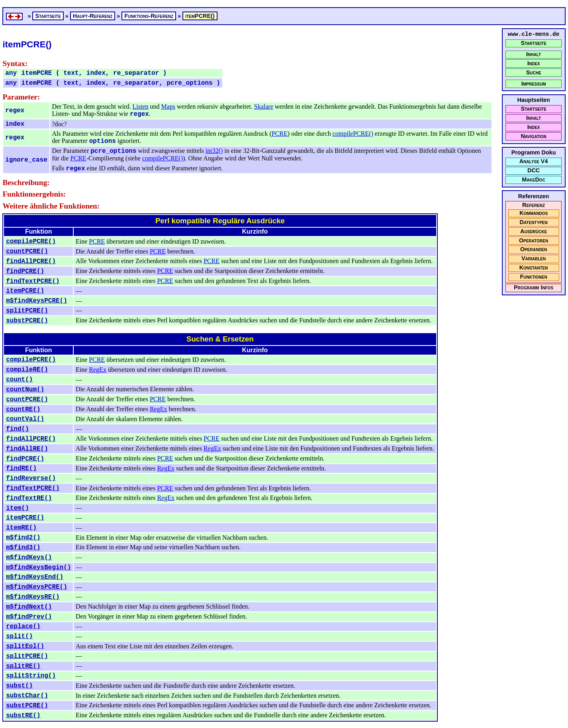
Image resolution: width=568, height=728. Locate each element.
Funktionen (533, 277)
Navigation (533, 136)
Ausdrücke (534, 231)
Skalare (264, 106)
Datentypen (534, 222)
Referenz (534, 205)
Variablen (534, 259)
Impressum (534, 84)
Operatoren (534, 241)
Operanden (534, 249)
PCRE (280, 134)
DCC (534, 171)
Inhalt (534, 54)
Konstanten (534, 268)
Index (534, 63)
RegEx (98, 370)
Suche (534, 73)
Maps (168, 106)
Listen (141, 106)
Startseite (533, 43)
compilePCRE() (353, 134)
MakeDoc (534, 180)
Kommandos (534, 213)
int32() (214, 151)
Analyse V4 (534, 161)
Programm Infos (534, 288)
